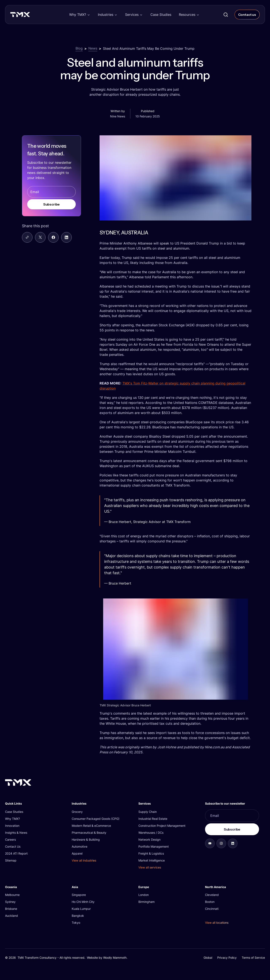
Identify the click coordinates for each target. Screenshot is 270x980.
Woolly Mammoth (115, 958)
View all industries (84, 860)
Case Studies (161, 15)
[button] (80, 15)
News (93, 48)
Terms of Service (253, 958)
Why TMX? (78, 15)
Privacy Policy (227, 958)
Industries (106, 15)
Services (132, 15)
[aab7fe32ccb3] (221, 843)
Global (208, 958)
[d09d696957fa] (210, 843)
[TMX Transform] (29, 16)
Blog (79, 48)
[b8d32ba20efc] (233, 843)
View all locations (217, 923)
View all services (150, 867)
